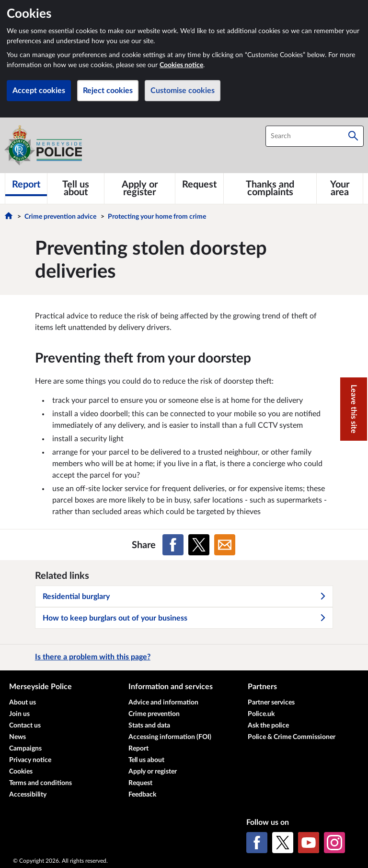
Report (138, 749)
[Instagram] (334, 843)
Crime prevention (154, 714)
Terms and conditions (40, 783)
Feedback (142, 795)
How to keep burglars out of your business (184, 618)
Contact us (25, 726)
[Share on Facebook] (173, 545)
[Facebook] (257, 843)
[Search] (353, 136)
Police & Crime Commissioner (292, 737)
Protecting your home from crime (157, 217)
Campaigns (25, 749)
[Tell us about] (76, 188)
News (17, 737)
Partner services (271, 703)
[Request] (199, 185)
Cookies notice (181, 65)
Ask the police (268, 726)
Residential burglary (184, 597)
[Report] (26, 185)
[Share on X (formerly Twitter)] (199, 545)
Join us (19, 714)
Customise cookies (183, 91)
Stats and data (149, 726)
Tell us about (146, 760)
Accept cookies (39, 91)
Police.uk (261, 714)
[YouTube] (309, 843)
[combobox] (315, 136)
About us (23, 703)
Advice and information (163, 703)
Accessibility (28, 795)
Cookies (21, 772)
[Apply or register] (140, 188)
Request (140, 783)
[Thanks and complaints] (270, 188)
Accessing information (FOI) (170, 737)
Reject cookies (108, 91)
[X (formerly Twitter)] (283, 843)
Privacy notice (30, 760)
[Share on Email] (225, 545)
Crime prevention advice (60, 217)
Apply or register (153, 772)
